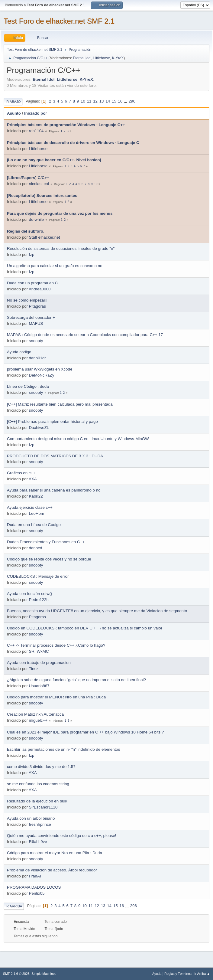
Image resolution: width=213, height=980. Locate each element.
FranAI (35, 876)
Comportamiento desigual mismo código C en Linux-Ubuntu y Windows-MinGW (78, 439)
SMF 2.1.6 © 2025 (16, 974)
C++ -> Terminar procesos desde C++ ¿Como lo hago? (56, 645)
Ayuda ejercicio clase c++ (30, 507)
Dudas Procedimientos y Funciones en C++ (46, 542)
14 (108, 101)
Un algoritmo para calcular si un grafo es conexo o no (55, 266)
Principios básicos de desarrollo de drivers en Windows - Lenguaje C (73, 143)
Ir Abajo (13, 102)
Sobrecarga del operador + (31, 317)
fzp (32, 255)
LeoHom (37, 513)
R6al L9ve (38, 842)
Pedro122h (39, 600)
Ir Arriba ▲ (202, 974)
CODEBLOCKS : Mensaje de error (38, 576)
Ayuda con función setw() (29, 594)
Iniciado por (36, 113)
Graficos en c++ (21, 473)
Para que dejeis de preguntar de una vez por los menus (60, 213)
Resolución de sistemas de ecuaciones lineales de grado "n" (61, 248)
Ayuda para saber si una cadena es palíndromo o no (54, 490)
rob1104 (36, 131)
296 (132, 101)
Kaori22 (36, 496)
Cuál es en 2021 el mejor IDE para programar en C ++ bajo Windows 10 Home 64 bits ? (85, 732)
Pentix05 (37, 893)
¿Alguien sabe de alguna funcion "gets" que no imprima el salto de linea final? (76, 680)
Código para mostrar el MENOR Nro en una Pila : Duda (56, 697)
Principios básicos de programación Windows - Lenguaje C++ (66, 125)
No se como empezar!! (27, 300)
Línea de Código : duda (28, 386)
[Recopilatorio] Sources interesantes (42, 196)
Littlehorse (102, 58)
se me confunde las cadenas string (38, 784)
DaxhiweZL (39, 428)
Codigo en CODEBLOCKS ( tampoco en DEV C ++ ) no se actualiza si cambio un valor (85, 628)
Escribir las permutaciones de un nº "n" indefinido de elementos (63, 749)
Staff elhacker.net (45, 237)
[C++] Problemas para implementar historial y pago (52, 421)
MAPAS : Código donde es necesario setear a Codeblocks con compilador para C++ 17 (85, 335)
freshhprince (40, 824)
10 (83, 101)
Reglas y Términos (178, 974)
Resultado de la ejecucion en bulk (37, 801)
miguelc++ (38, 720)
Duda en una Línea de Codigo (34, 525)
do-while (37, 219)
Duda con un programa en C (32, 283)
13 (102, 101)
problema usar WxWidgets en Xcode (40, 369)
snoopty (36, 341)
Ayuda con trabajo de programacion (39, 663)
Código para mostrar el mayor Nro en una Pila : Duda (55, 853)
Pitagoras (37, 306)
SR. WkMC (39, 651)
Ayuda (157, 974)
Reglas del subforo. (26, 231)
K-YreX (118, 58)
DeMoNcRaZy (42, 375)
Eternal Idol (82, 58)
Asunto (14, 113)
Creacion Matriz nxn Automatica (35, 714)
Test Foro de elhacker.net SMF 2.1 (59, 21)
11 (89, 101)
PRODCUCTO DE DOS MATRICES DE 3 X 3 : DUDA (55, 456)
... (126, 101)
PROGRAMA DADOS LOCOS (34, 887)
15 (114, 101)
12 (95, 101)
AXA (33, 479)
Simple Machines (44, 974)
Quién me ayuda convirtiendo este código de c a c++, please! (62, 836)
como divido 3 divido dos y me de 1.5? (41, 767)
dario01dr (37, 358)
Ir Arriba (14, 906)
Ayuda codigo (19, 352)
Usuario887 (39, 686)
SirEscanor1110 (43, 807)
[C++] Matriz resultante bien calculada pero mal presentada (60, 404)
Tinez (34, 669)
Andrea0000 (40, 289)
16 (120, 101)
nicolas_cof (39, 184)
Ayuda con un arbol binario (31, 818)
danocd (36, 548)
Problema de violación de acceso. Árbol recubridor (52, 870)
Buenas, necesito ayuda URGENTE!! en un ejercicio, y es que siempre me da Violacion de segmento (97, 611)
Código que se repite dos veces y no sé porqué (49, 559)
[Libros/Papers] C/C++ (28, 178)
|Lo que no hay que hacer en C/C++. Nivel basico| (54, 160)
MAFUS (36, 323)
